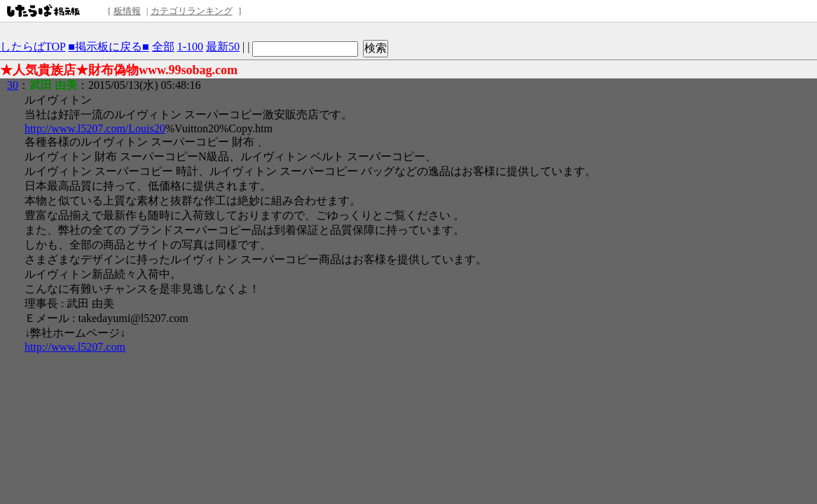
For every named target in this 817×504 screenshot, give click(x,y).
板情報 (127, 11)
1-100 (190, 47)
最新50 (223, 47)
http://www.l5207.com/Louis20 (95, 128)
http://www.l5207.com (75, 347)
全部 (163, 47)
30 (13, 85)
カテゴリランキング (192, 11)
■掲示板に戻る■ (108, 47)
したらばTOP (33, 47)
